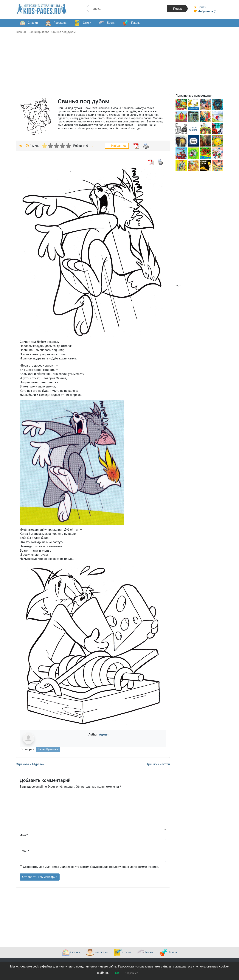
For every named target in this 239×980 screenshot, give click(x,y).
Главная (21, 32)
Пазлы (132, 23)
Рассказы (56, 23)
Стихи (83, 23)
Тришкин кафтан (158, 764)
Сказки (29, 23)
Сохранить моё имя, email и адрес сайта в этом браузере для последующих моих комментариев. (91, 867)
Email (24, 851)
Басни (107, 23)
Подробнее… (133, 973)
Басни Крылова (39, 32)
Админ (104, 734)
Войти (200, 7)
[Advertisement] (119, 68)
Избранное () (205, 11)
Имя (24, 835)
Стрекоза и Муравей (30, 764)
